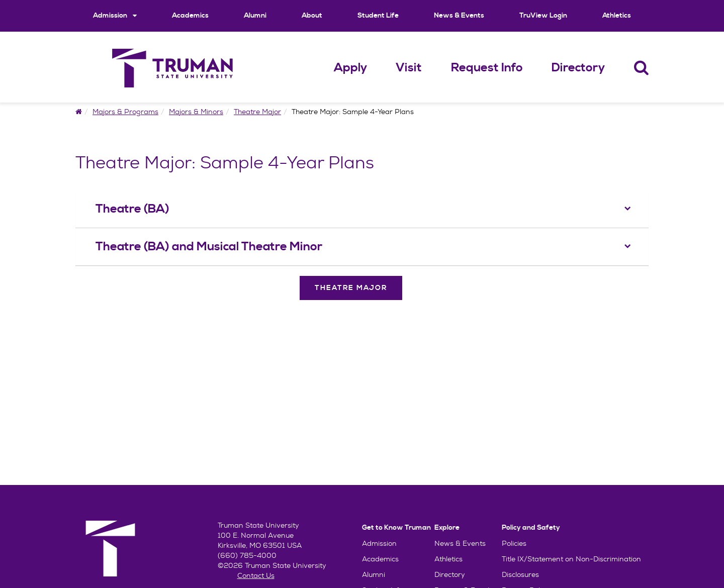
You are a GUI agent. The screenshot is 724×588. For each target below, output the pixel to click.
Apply (350, 68)
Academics (190, 16)
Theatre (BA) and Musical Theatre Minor (209, 247)
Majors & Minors (196, 112)
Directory (578, 68)
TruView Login (543, 16)
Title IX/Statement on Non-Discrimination (571, 559)
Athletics (617, 16)
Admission (115, 15)
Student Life (378, 16)
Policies (514, 543)
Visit (409, 68)
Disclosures (520, 574)
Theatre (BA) (132, 209)
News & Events (459, 16)
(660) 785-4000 (247, 555)
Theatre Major (257, 112)
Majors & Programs (125, 112)
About (312, 16)
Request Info (487, 68)
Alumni (255, 16)
